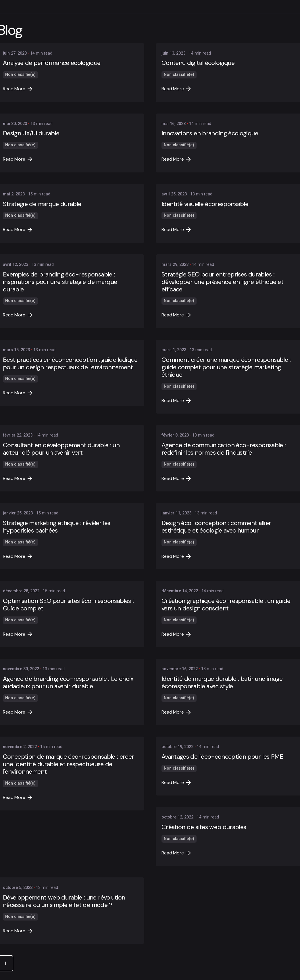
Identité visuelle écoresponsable (205, 204)
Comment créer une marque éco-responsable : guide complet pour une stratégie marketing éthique (226, 367)
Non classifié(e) (20, 75)
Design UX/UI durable (31, 133)
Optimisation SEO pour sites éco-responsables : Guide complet (68, 605)
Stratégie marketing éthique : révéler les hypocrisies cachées (56, 527)
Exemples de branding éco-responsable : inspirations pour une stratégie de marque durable (60, 282)
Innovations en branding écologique (210, 133)
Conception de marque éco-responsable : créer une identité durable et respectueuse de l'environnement (68, 764)
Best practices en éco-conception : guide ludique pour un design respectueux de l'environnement (70, 363)
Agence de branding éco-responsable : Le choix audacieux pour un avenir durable (68, 682)
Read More (18, 89)
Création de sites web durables (204, 827)
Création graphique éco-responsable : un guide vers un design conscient (226, 605)
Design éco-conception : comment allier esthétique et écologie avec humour (216, 527)
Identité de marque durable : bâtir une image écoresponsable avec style (222, 682)
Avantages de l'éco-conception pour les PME (222, 757)
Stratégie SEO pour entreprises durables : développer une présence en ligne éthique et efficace (222, 282)
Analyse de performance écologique (52, 63)
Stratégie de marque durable (42, 204)
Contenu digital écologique (198, 63)
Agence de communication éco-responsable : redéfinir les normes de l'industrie (224, 449)
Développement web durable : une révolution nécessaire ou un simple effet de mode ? (64, 901)
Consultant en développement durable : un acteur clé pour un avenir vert (61, 449)
